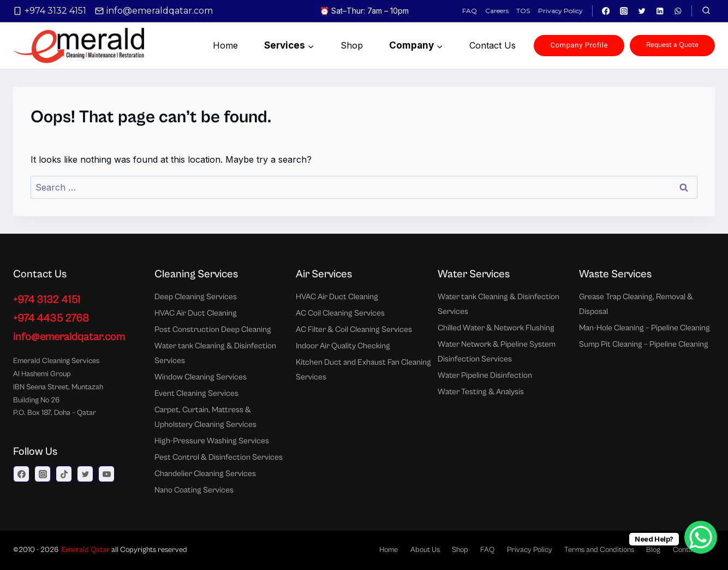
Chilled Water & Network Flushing (496, 328)
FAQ (470, 11)
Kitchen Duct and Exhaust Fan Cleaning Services (363, 370)
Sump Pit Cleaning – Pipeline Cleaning (644, 344)
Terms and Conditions (599, 550)
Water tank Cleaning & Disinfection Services (215, 353)
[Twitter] (642, 11)
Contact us (493, 45)
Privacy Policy (560, 11)
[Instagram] (624, 11)
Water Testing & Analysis (481, 392)
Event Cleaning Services (196, 393)
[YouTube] (106, 474)
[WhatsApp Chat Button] (701, 537)
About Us (425, 550)
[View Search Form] (706, 11)
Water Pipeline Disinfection (485, 375)
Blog (653, 550)
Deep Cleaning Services (196, 297)
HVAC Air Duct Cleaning (196, 313)
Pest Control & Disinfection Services (219, 457)
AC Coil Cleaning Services (340, 313)
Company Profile (579, 45)
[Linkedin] (660, 11)
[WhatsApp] (678, 11)
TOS (523, 11)
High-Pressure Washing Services (212, 441)
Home (225, 45)
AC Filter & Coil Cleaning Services (354, 329)
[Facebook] (606, 11)
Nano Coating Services (194, 490)
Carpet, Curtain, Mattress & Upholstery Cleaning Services (205, 417)
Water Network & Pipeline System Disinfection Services (497, 352)
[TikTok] (64, 474)
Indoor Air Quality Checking (343, 346)
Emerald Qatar (86, 550)
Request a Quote (672, 45)
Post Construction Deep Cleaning (213, 329)
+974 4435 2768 (51, 319)
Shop (352, 45)
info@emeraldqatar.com (69, 337)
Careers (497, 11)
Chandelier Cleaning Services (205, 474)
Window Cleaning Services (201, 377)
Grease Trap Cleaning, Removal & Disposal (636, 304)
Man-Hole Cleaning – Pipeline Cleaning (645, 328)
